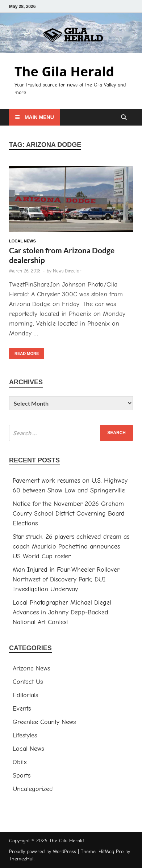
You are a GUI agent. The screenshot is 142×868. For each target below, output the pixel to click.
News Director (67, 271)
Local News (22, 241)
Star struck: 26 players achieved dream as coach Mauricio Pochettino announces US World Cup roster (71, 547)
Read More (24, 352)
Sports (22, 776)
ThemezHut (21, 859)
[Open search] (124, 118)
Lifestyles (25, 735)
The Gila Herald (64, 71)
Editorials (25, 695)
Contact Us (28, 682)
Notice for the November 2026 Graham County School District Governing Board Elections (69, 514)
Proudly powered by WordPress (43, 852)
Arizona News (31, 668)
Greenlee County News (44, 722)
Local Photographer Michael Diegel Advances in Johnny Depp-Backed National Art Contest (62, 612)
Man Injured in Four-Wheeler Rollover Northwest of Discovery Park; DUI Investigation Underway (66, 579)
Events (22, 709)
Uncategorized (33, 789)
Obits (20, 762)
